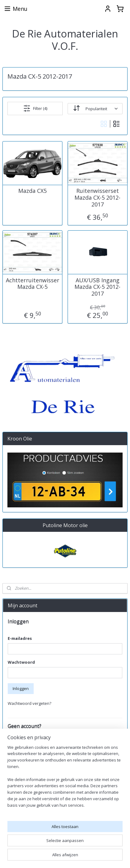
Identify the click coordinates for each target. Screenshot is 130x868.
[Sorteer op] (95, 109)
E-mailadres (20, 638)
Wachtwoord (21, 662)
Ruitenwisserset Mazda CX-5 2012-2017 (97, 198)
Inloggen (21, 688)
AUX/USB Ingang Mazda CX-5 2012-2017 (97, 287)
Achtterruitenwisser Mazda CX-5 (33, 284)
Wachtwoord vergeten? (29, 703)
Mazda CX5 (32, 191)
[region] (65, 779)
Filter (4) (35, 108)
